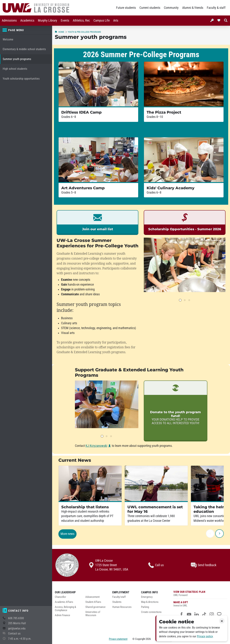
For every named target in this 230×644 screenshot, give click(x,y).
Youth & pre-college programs (84, 32)
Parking (145, 607)
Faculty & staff (216, 8)
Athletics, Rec (81, 20)
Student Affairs (93, 602)
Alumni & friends (193, 8)
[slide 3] (189, 300)
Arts (116, 20)
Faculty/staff (119, 597)
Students (117, 602)
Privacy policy (205, 636)
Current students (150, 8)
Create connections (151, 612)
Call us (156, 565)
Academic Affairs (64, 602)
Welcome (8, 39)
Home (59, 32)
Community (171, 8)
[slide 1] (180, 300)
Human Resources (122, 607)
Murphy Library (48, 20)
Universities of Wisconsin (93, 614)
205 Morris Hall (17, 623)
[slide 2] (185, 300)
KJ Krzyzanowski (96, 446)
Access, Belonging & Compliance (65, 609)
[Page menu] (26, 30)
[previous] (210, 534)
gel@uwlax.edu (17, 628)
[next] (219, 534)
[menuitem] (9, 21)
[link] (97, 223)
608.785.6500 (16, 618)
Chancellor (60, 597)
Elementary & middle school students (24, 49)
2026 (148, 639)
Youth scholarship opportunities (21, 79)
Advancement (92, 597)
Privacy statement (118, 639)
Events (65, 20)
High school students (15, 69)
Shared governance (95, 607)
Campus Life (102, 20)
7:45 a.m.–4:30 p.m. (20, 639)
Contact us (14, 633)
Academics (27, 20)
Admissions (9, 20)
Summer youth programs (17, 59)
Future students (126, 8)
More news (67, 534)
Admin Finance (62, 615)
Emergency (147, 597)
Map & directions (150, 602)
